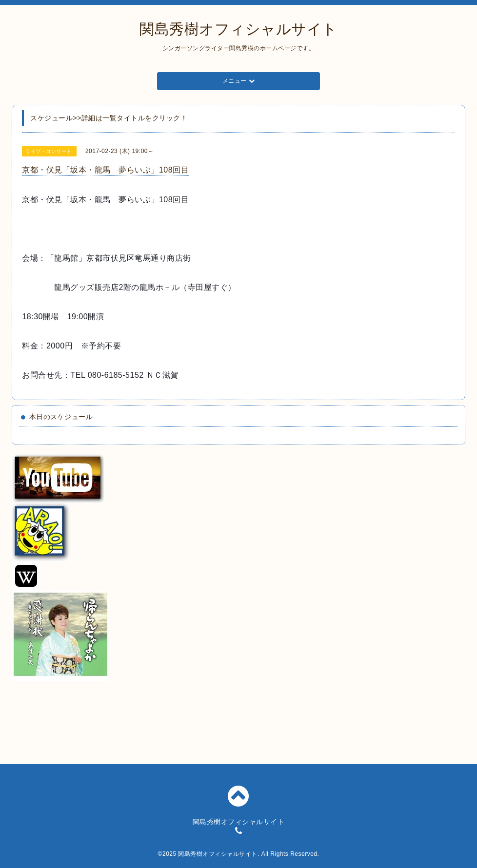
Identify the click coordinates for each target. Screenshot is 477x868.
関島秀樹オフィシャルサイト (238, 29)
